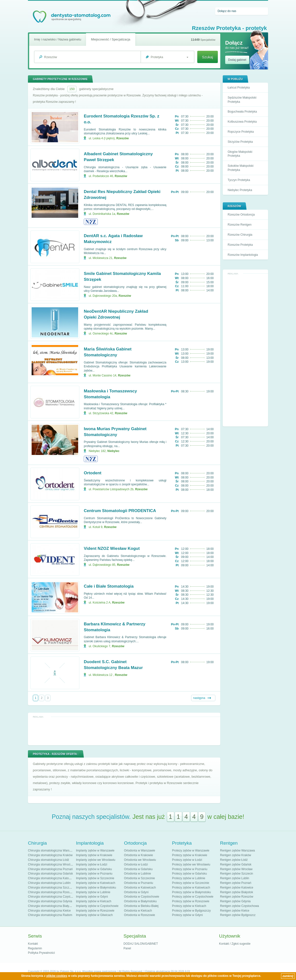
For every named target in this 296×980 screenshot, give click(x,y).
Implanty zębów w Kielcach (94, 901)
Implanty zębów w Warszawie (95, 851)
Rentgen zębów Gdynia (235, 901)
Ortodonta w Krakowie (138, 855)
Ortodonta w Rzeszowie (140, 915)
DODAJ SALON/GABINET (141, 944)
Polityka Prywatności (41, 953)
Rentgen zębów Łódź (234, 860)
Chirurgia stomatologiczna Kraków (50, 855)
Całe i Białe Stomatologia (109, 586)
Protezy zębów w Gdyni (187, 915)
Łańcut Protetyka (239, 88)
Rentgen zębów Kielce (235, 911)
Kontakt (33, 944)
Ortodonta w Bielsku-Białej (141, 906)
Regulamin (35, 948)
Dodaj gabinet (237, 60)
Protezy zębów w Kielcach (189, 906)
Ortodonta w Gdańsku (138, 869)
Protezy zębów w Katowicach (191, 888)
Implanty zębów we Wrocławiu (96, 860)
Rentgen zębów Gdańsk (236, 864)
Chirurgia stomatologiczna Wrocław (51, 864)
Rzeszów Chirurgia (240, 235)
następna (199, 698)
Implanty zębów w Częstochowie (97, 906)
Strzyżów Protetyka (240, 142)
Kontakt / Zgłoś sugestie (235, 944)
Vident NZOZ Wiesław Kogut (112, 548)
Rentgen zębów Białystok (237, 892)
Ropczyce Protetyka (241, 132)
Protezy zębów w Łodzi (187, 860)
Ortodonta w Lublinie (137, 874)
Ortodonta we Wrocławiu (140, 860)
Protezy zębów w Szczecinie (191, 883)
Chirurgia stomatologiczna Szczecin (51, 888)
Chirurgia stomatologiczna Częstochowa (54, 897)
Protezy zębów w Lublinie (189, 878)
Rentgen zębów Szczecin (237, 874)
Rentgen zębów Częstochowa (240, 906)
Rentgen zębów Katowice (237, 888)
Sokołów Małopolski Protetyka (240, 168)
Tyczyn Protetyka (239, 180)
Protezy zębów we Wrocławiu (191, 864)
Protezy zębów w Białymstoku (191, 892)
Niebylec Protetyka (240, 190)
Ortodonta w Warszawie (140, 851)
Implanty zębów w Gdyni (92, 897)
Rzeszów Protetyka (240, 245)
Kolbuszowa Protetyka (242, 122)
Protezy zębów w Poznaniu (190, 869)
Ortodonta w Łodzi (136, 864)
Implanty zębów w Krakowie (94, 855)
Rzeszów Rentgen (240, 225)
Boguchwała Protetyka (242, 112)
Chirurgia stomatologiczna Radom (50, 915)
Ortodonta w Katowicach (140, 888)
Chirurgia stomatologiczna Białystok (51, 906)
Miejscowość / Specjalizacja (111, 39)
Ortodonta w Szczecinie (139, 878)
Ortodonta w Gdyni (136, 892)
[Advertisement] (246, 350)
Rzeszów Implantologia (243, 255)
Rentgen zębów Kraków (236, 855)
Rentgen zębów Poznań (236, 883)
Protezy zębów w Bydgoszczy (191, 911)
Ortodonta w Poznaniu (139, 883)
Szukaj (207, 57)
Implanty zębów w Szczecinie (95, 878)
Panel (127, 948)
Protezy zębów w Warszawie (191, 851)
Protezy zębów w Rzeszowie (191, 901)
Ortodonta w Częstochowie (142, 897)
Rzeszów (123, 138)
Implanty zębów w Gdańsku (94, 869)
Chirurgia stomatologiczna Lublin (49, 883)
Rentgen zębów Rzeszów (237, 897)
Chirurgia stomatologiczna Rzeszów (51, 892)
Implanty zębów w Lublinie (93, 892)
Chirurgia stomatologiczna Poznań (50, 869)
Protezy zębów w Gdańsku (189, 874)
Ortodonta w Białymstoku (140, 901)
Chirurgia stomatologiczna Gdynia (50, 901)
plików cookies (57, 976)
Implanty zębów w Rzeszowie (95, 911)
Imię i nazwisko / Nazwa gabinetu (58, 39)
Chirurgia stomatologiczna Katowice (51, 878)
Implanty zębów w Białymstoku (96, 888)
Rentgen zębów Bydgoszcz (238, 915)
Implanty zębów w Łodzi (92, 864)
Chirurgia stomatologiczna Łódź (49, 860)
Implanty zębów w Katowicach (96, 883)
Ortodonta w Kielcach (138, 911)
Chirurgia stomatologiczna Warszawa (52, 851)
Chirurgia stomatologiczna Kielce (49, 911)
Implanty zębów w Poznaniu (94, 874)
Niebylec (113, 451)
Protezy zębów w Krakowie (190, 855)
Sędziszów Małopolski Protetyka (242, 100)
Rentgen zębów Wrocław (236, 869)
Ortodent (93, 473)
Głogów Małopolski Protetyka (240, 154)
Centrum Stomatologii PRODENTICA (120, 511)
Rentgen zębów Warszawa (237, 851)
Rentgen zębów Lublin (235, 878)
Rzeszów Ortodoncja (241, 215)
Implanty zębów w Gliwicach (94, 915)
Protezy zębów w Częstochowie (193, 897)
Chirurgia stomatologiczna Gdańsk (50, 874)
